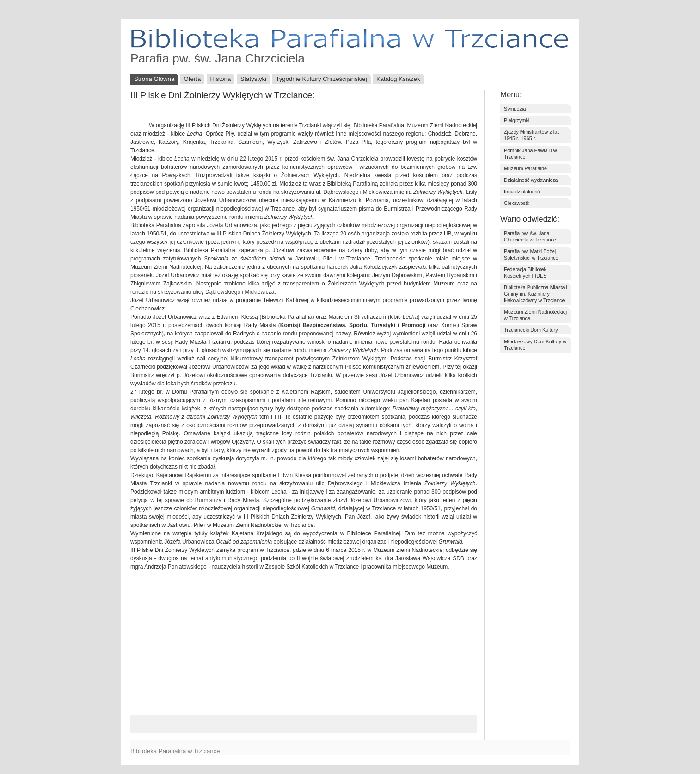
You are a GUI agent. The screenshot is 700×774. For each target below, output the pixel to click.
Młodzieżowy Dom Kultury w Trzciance (535, 345)
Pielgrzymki (517, 120)
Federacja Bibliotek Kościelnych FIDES (525, 272)
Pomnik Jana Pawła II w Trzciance (531, 154)
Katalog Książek (398, 79)
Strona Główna (154, 79)
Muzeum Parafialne (525, 168)
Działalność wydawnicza (531, 180)
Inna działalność (522, 192)
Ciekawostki (517, 203)
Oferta (193, 79)
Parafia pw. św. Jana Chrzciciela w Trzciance (530, 236)
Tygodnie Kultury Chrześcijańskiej (321, 79)
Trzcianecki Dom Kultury (531, 330)
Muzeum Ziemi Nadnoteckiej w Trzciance (535, 315)
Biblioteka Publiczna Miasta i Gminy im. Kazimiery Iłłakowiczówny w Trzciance (536, 294)
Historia (221, 79)
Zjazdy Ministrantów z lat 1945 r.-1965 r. (531, 135)
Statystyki (253, 79)
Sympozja (515, 109)
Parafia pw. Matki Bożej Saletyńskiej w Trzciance (531, 254)
